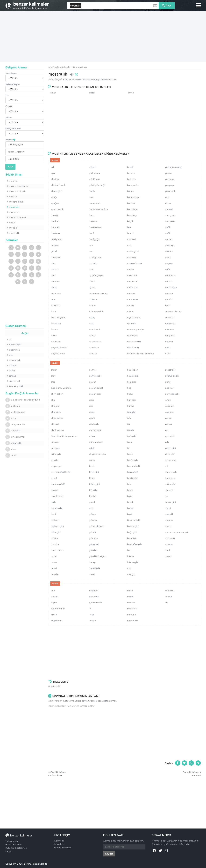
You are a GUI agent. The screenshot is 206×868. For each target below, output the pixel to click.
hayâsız (93, 221)
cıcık (91, 400)
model (131, 597)
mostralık (82, 67)
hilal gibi (131, 382)
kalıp (92, 615)
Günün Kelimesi (62, 848)
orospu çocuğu (135, 330)
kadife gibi (133, 460)
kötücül (131, 203)
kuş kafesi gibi (135, 544)
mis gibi (131, 574)
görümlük (94, 597)
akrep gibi (56, 191)
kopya (92, 621)
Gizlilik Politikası (14, 845)
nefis (168, 382)
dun (53, 275)
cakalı (54, 556)
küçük (130, 221)
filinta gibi (94, 484)
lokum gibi (133, 562)
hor (91, 251)
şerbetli (169, 293)
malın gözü (133, 251)
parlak (169, 424)
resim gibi (170, 448)
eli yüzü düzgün (97, 454)
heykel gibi (133, 376)
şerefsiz (169, 299)
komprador (133, 185)
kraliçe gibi (133, 526)
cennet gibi (95, 376)
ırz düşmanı (95, 257)
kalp (91, 324)
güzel (92, 93)
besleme (56, 233)
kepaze (131, 173)
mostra (131, 603)
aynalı (54, 478)
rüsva (168, 203)
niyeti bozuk (134, 318)
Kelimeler (66, 67)
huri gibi (131, 400)
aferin (54, 370)
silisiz (168, 257)
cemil (54, 568)
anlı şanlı (55, 448)
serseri (169, 239)
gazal (92, 502)
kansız (92, 336)
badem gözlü (58, 484)
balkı (53, 502)
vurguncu (170, 336)
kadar (11, 371)
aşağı (54, 197)
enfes (92, 460)
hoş (129, 388)
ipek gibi (132, 436)
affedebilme (15, 437)
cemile (54, 574)
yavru (168, 526)
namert (131, 293)
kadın (130, 454)
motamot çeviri (17, 217)
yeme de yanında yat (177, 532)
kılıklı (130, 496)
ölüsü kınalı (133, 348)
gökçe (92, 514)
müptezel (132, 281)
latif (129, 550)
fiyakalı (93, 496)
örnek (131, 93)
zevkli (168, 556)
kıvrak (130, 508)
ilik (128, 424)
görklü (92, 532)
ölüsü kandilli (134, 342)
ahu (53, 400)
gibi (91, 508)
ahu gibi (55, 406)
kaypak (93, 354)
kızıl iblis (131, 179)
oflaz (168, 400)
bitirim (54, 538)
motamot (14, 212)
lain (129, 227)
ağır (53, 173)
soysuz (169, 263)
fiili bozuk (56, 324)
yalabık (169, 520)
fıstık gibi (94, 472)
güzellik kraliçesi (98, 556)
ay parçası (57, 466)
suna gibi (170, 478)
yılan (168, 354)
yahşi (168, 508)
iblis (91, 269)
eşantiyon (56, 621)
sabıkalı (169, 209)
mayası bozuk (135, 263)
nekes (130, 312)
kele (129, 484)
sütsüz (169, 281)
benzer (55, 597)
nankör (131, 306)
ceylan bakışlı (96, 388)
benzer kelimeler (31, 6)
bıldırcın (55, 520)
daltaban (56, 257)
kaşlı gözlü (133, 472)
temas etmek (15, 386)
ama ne (55, 442)
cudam (55, 245)
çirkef (54, 251)
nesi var (169, 388)
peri (167, 430)
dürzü (54, 287)
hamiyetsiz (95, 203)
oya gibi (170, 412)
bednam (55, 227)
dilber (92, 436)
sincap (12, 376)
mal (129, 245)
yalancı (169, 342)
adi (53, 167)
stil (167, 466)
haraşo (93, 562)
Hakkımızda (12, 841)
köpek (130, 191)
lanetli (130, 233)
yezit (168, 348)
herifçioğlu (95, 239)
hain (91, 197)
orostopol (133, 336)
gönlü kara (95, 179)
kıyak (130, 514)
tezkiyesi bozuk (174, 312)
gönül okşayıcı (97, 526)
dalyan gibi (95, 430)
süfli (167, 269)
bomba (55, 544)
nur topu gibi (172, 394)
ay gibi (55, 460)
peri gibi (170, 436)
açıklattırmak (15, 412)
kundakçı (132, 215)
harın (92, 215)
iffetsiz (93, 281)
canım (54, 562)
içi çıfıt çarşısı (96, 275)
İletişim (9, 851)
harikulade (95, 568)
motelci (12, 228)
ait (10, 339)
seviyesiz (170, 245)
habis (92, 191)
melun (130, 269)
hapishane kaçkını (98, 209)
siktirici (169, 251)
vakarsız (170, 330)
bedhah (55, 221)
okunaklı (170, 406)
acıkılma (13, 406)
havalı (92, 574)
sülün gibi (170, 484)
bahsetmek (14, 345)
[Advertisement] (103, 37)
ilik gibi (131, 430)
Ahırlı (11, 455)
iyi (128, 448)
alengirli (55, 424)
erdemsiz (56, 293)
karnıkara (94, 348)
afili (53, 382)
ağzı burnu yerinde (61, 388)
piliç (167, 442)
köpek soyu (133, 197)
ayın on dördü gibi (61, 472)
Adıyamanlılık (15, 425)
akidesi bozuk (58, 185)
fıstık (92, 466)
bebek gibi (57, 508)
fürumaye (56, 342)
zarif (168, 550)
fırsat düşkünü (59, 318)
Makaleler (59, 844)
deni (53, 263)
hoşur (130, 394)
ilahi (129, 418)
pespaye (170, 185)
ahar (11, 449)
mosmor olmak (16, 191)
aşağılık (55, 203)
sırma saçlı (171, 460)
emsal (54, 615)
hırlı (91, 245)
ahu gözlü (56, 412)
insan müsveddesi (99, 293)
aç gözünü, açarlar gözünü (23, 400)
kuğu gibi (132, 532)
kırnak (130, 502)
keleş (130, 490)
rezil (167, 197)
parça (168, 418)
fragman (94, 591)
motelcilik (13, 233)
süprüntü (170, 275)
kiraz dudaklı (134, 520)
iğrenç (92, 287)
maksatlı (132, 239)
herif (91, 233)
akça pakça (57, 418)
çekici (92, 412)
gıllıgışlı (93, 167)
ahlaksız (55, 179)
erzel (53, 299)
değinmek (14, 350)
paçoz (169, 173)
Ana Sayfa (54, 67)
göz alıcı (93, 538)
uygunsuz (170, 324)
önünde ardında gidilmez (140, 354)
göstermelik (95, 603)
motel (11, 223)
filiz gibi (93, 490)
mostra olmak (16, 202)
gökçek (93, 520)
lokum (130, 556)
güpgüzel (94, 544)
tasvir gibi (170, 502)
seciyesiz (170, 221)
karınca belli (133, 466)
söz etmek (14, 381)
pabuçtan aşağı (174, 167)
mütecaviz (133, 287)
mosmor (13, 181)
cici (91, 406)
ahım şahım (57, 394)
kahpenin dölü (97, 312)
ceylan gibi (95, 394)
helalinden (133, 370)
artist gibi (56, 454)
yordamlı (170, 538)
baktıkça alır (57, 496)
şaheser (169, 490)
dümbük (55, 281)
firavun (55, 330)
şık (167, 496)
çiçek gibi (94, 424)
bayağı (55, 215)
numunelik (133, 621)
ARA (167, 6)
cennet (93, 370)
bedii (54, 514)
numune (131, 615)
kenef (130, 167)
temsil (169, 597)
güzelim (93, 550)
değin (25, 333)
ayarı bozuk (57, 209)
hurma (131, 406)
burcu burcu (57, 550)
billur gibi (56, 532)
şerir (168, 306)
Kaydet (109, 854)
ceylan (93, 382)
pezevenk (170, 191)
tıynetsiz (170, 318)
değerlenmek (58, 609)
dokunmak (14, 360)
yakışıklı (169, 514)
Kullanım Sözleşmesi (16, 848)
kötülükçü (132, 209)
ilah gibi (131, 412)
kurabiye (132, 538)
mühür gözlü (172, 376)
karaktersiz (95, 342)
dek (10, 355)
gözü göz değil (97, 185)
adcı (11, 418)
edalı (92, 448)
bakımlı (55, 490)
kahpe (92, 306)
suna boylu (171, 472)
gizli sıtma (94, 173)
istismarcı (94, 299)
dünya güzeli (96, 442)
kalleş (92, 318)
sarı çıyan (170, 215)
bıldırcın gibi (57, 526)
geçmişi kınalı (58, 354)
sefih (168, 227)
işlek (129, 442)
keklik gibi (132, 478)
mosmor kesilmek (18, 186)
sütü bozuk (171, 287)
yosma (169, 544)
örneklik (169, 591)
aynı (53, 591)
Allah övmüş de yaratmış (64, 436)
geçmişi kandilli (59, 348)
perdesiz (170, 179)
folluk (54, 336)
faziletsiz (56, 306)
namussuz (133, 299)
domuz (55, 269)
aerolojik (13, 431)
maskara (132, 257)
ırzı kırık (93, 263)
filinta (92, 478)
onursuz (131, 324)
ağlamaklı (13, 443)
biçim (54, 603)
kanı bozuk (95, 330)
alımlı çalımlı (57, 430)
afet (53, 376)
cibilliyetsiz (57, 239)
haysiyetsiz (95, 227)
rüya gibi (170, 454)
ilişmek (12, 365)
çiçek (92, 418)
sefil (167, 233)
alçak (53, 93)
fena (53, 312)
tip (167, 603)
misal (130, 591)
